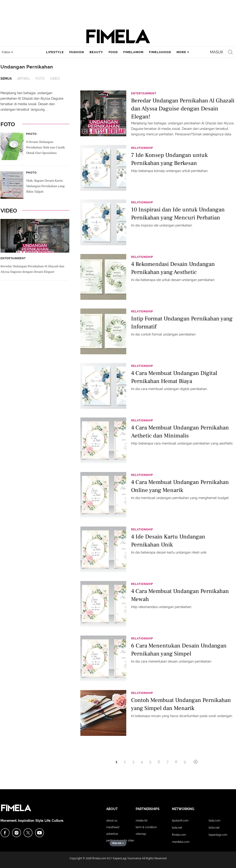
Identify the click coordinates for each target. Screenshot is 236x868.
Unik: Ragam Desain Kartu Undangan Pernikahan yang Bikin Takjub (45, 186)
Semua (6, 79)
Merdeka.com (181, 842)
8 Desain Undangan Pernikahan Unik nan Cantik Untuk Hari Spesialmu (45, 147)
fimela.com (99, 858)
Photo (31, 134)
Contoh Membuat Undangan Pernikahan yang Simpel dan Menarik (181, 704)
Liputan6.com (180, 821)
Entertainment (13, 258)
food (113, 52)
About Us (112, 821)
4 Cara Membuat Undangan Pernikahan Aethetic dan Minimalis (180, 432)
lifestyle (55, 52)
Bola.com (215, 821)
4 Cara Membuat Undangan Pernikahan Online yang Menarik (180, 486)
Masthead (113, 827)
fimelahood (160, 52)
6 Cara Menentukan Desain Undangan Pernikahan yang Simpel (179, 650)
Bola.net (177, 828)
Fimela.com (179, 835)
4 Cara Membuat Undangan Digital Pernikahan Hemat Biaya (174, 377)
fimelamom (133, 52)
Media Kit (142, 821)
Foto (40, 79)
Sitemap (141, 834)
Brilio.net (214, 828)
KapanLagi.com (218, 835)
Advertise (112, 834)
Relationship (142, 148)
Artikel (24, 79)
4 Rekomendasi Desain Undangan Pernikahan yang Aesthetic (173, 268)
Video (55, 79)
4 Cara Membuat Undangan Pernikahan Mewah (180, 595)
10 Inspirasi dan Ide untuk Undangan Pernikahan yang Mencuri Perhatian (178, 214)
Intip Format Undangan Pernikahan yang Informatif (182, 323)
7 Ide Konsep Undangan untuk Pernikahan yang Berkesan (169, 159)
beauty (96, 52)
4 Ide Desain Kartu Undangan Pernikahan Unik (168, 541)
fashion (77, 52)
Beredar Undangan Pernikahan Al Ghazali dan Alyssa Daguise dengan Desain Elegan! (32, 269)
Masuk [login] (217, 52)
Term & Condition (146, 827)
